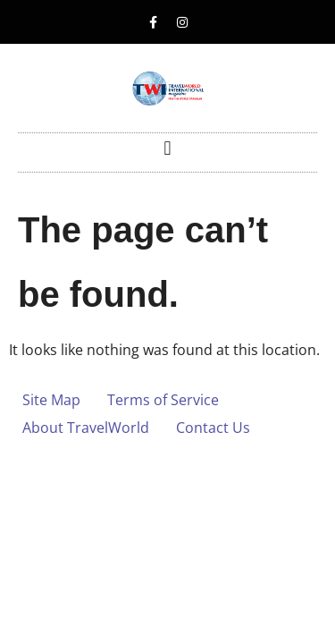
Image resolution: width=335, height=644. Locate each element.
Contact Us (213, 428)
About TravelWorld (86, 428)
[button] (167, 148)
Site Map (51, 400)
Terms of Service (163, 400)
